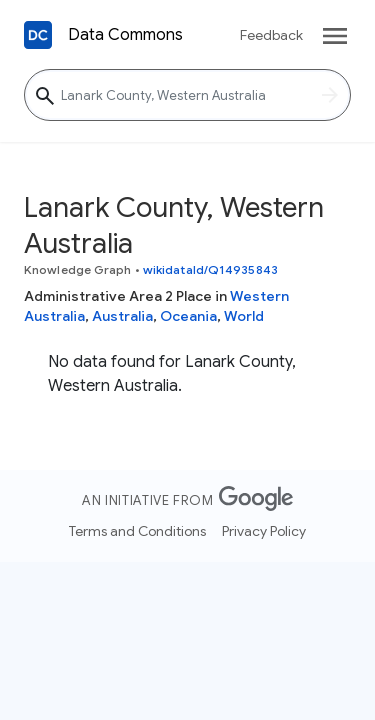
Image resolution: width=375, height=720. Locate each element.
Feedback (271, 35)
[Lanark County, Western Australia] (187, 95)
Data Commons (125, 35)
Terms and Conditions (137, 531)
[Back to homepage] (38, 35)
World (244, 316)
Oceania (188, 316)
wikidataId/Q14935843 (210, 269)
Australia (122, 316)
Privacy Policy (264, 531)
